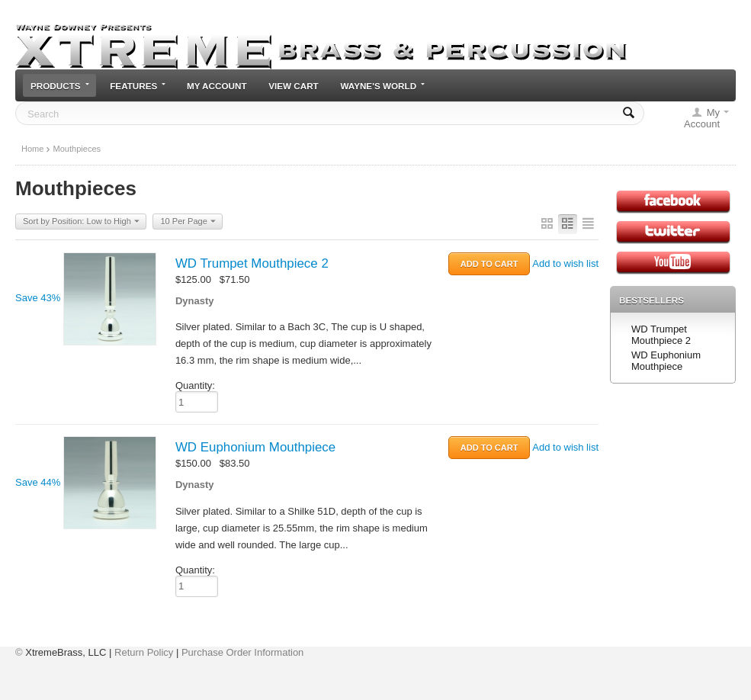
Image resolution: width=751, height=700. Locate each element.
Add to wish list (565, 263)
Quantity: (195, 385)
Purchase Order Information (242, 652)
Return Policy (144, 652)
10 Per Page (188, 222)
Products (60, 86)
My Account (217, 86)
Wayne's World (382, 86)
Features (138, 86)
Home (32, 149)
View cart (294, 86)
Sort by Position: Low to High (81, 222)
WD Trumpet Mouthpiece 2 (252, 263)
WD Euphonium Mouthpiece (255, 447)
